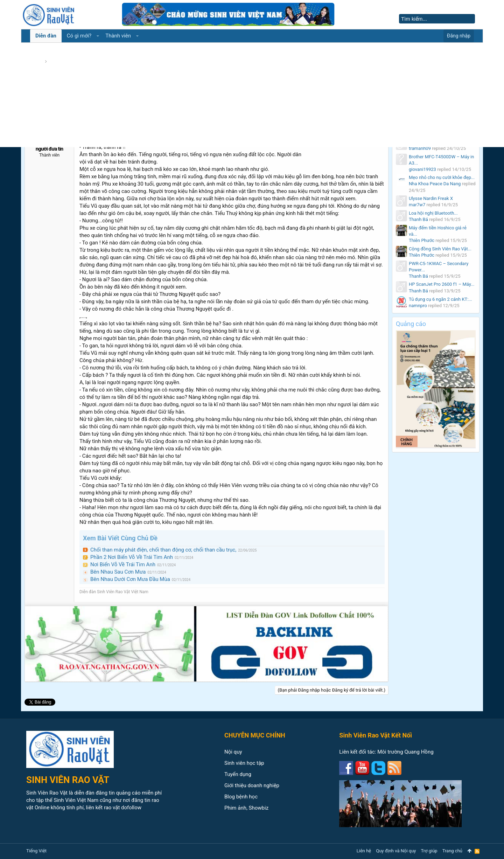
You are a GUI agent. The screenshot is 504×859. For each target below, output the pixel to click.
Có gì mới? (79, 36)
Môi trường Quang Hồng (405, 752)
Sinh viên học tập (244, 763)
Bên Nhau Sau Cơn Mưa (118, 572)
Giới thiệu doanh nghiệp (252, 785)
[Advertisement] (252, 95)
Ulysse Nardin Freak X (431, 198)
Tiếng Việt (36, 851)
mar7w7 (417, 205)
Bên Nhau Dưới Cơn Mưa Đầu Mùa (130, 579)
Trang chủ (452, 851)
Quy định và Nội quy (396, 851)
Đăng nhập (459, 36)
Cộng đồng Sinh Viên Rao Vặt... (440, 249)
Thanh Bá (418, 219)
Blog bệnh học (241, 797)
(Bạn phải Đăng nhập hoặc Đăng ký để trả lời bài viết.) (332, 690)
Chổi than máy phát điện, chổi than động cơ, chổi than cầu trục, (163, 550)
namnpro (418, 306)
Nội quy (233, 752)
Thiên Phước (422, 240)
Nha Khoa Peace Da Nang (435, 184)
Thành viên (118, 36)
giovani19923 (422, 169)
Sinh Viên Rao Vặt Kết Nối (376, 735)
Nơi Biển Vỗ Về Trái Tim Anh (123, 564)
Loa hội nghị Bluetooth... (433, 213)
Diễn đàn (46, 36)
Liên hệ (364, 851)
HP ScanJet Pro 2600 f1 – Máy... (442, 284)
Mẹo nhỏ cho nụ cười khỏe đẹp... (442, 177)
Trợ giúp (429, 851)
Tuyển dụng (238, 774)
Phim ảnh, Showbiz (246, 808)
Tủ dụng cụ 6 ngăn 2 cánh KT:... (440, 299)
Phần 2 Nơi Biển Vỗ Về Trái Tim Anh (132, 557)
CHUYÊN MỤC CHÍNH (255, 735)
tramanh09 (420, 148)
